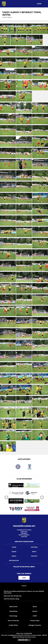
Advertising (13, 611)
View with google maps (24, 542)
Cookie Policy (13, 625)
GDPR (35, 616)
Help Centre (13, 607)
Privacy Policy (35, 621)
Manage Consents (35, 625)
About (35, 607)
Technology (13, 616)
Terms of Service (13, 621)
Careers (35, 611)
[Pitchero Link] (24, 588)
